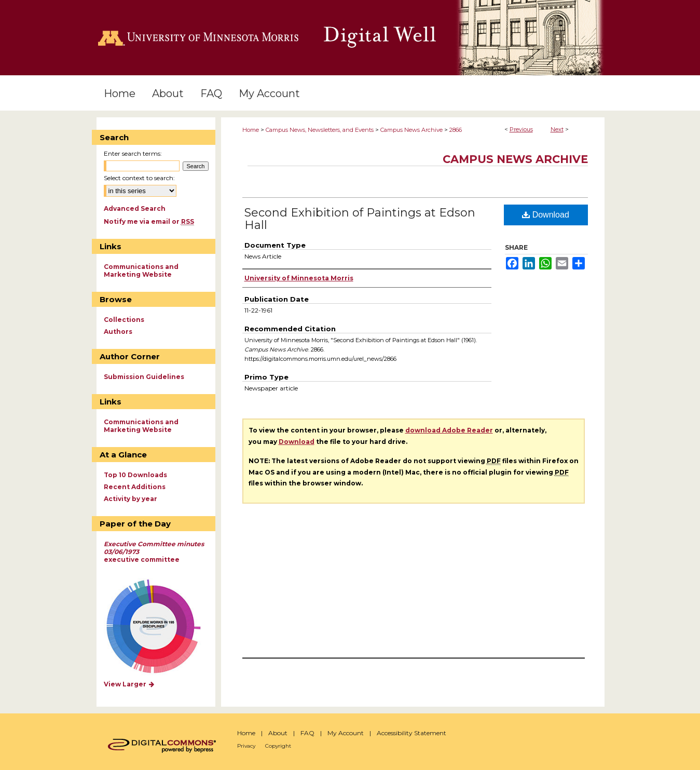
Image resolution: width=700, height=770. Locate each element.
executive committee (154, 552)
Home (251, 130)
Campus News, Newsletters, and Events (320, 130)
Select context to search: (139, 178)
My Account (346, 733)
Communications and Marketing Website (141, 271)
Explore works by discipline (160, 627)
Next (557, 129)
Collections (124, 320)
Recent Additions (135, 487)
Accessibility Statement (411, 733)
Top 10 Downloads (135, 475)
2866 (456, 130)
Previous (521, 129)
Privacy (246, 746)
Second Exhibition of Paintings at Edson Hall (360, 219)
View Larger (130, 684)
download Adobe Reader (449, 430)
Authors (118, 332)
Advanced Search (135, 208)
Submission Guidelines (144, 377)
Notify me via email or (149, 221)
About (278, 733)
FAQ (307, 733)
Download (546, 215)
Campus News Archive (411, 130)
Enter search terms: (133, 153)
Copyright (278, 746)
